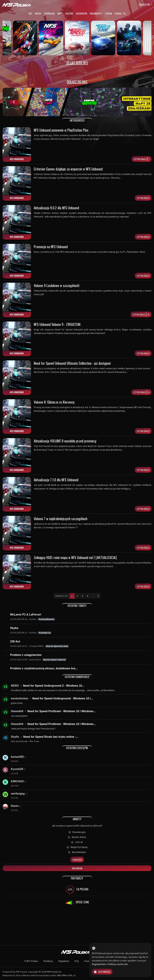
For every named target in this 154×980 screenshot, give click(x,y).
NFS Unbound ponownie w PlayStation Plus (61, 130)
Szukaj (120, 13)
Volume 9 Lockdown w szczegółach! (57, 285)
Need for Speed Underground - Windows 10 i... (63, 698)
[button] (14, 102)
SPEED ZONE (77, 902)
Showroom (81, 13)
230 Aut (15, 641)
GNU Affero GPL (65, 975)
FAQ (77, 961)
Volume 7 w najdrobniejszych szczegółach (61, 519)
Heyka (14, 628)
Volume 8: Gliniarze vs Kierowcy (54, 402)
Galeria (69, 13)
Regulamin (64, 961)
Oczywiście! (102, 972)
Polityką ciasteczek (118, 964)
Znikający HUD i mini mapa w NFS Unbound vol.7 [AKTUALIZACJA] (75, 557)
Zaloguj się (144, 4)
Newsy (38, 13)
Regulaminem (99, 964)
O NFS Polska (31, 961)
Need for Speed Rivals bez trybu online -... (51, 737)
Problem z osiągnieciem (26, 655)
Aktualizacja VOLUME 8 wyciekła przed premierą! (65, 441)
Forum (109, 13)
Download (49, 13)
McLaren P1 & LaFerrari (26, 615)
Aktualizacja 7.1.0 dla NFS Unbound (56, 480)
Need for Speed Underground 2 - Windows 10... (54, 686)
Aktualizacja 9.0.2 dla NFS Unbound (56, 208)
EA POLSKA (77, 890)
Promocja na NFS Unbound (51, 247)
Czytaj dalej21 (141, 314)
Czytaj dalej (143, 198)
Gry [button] (30, 13)
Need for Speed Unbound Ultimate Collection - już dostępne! (72, 363)
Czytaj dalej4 (141, 392)
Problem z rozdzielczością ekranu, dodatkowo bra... (44, 668)
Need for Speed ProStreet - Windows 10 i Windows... (62, 711)
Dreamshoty (96, 13)
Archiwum (77, 868)
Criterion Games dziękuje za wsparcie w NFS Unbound (68, 169)
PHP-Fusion (52, 972)
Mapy (60, 13)
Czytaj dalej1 (142, 159)
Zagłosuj (77, 860)
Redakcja (48, 961)
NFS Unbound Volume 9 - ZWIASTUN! (57, 324)
